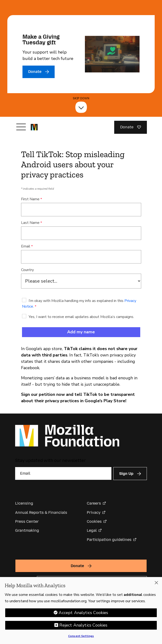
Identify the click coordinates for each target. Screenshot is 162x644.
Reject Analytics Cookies (83, 627)
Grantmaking (27, 530)
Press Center (27, 521)
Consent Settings (81, 637)
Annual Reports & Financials (41, 512)
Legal (92, 530)
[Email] (63, 473)
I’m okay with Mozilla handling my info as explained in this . (79, 304)
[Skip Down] (81, 107)
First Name (30, 199)
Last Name (30, 223)
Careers (94, 503)
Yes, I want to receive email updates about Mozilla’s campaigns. (81, 317)
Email (26, 246)
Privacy (94, 512)
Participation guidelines (109, 540)
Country (27, 270)
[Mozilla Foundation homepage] (34, 127)
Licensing (24, 503)
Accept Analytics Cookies (83, 614)
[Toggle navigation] (21, 127)
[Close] (156, 584)
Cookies (94, 521)
